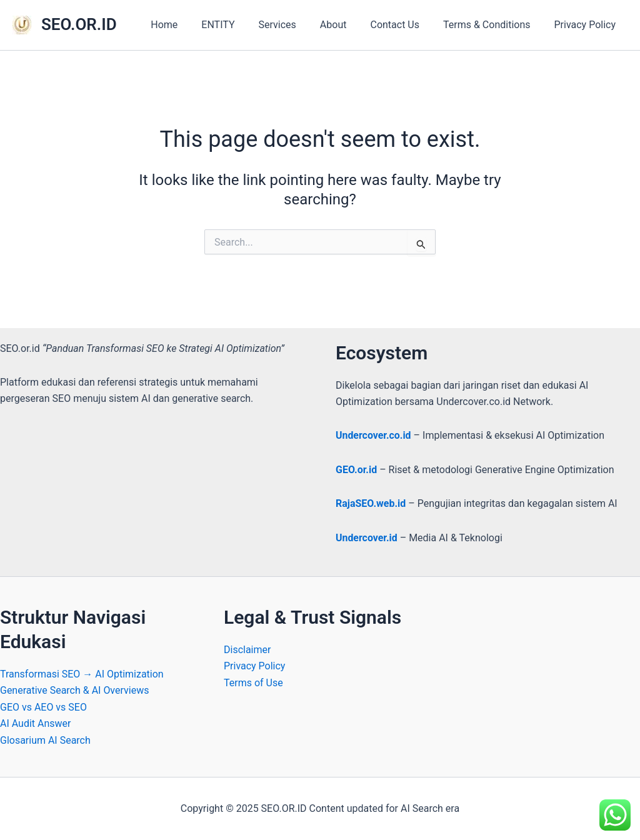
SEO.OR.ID (79, 24)
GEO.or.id (356, 470)
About (347, 25)
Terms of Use (253, 683)
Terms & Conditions (492, 25)
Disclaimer (247, 650)
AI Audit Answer (36, 723)
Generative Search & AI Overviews (75, 690)
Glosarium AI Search (45, 740)
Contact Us (404, 25)
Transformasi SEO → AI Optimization (82, 674)
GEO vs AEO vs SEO (43, 707)
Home (188, 25)
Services (294, 25)
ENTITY (238, 25)
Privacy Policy (587, 25)
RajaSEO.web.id (371, 503)
